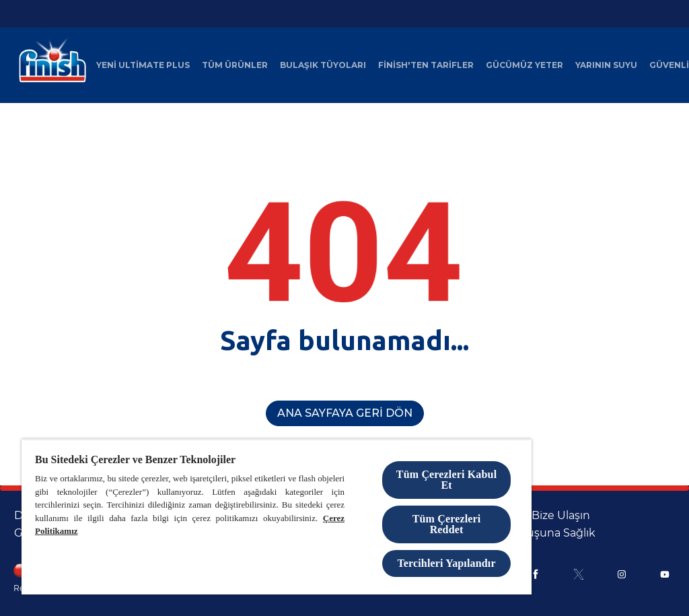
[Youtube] (665, 574)
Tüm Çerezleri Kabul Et (446, 480)
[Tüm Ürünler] (235, 65)
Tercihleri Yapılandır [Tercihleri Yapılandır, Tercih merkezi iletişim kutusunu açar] (446, 563)
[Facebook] (536, 574)
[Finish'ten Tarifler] (426, 65)
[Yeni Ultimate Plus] (143, 65)
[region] (277, 517)
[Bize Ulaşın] (561, 516)
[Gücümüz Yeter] (524, 65)
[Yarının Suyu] (606, 65)
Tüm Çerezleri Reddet (447, 524)
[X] (579, 574)
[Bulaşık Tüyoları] (323, 65)
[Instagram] (622, 574)
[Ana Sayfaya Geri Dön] (345, 413)
